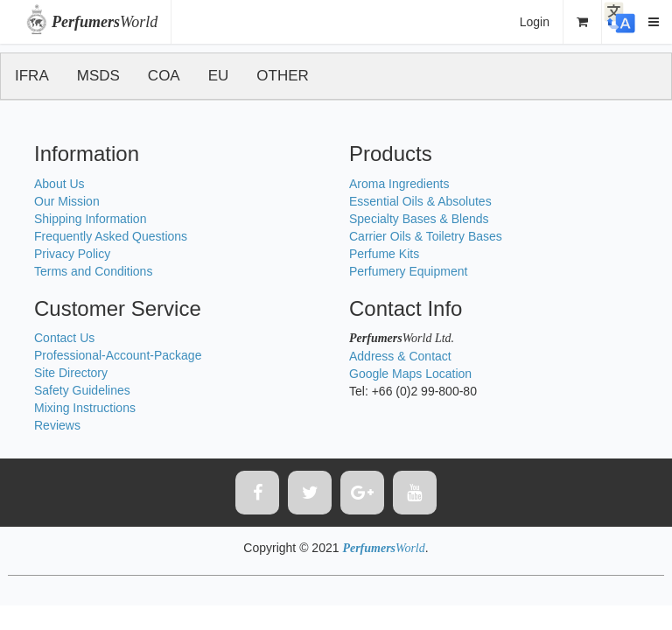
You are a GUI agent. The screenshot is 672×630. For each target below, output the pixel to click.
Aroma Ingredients (399, 184)
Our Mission (67, 201)
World (105, 22)
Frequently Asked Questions (111, 236)
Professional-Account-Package (118, 355)
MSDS (98, 76)
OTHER (283, 76)
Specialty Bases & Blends (419, 219)
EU (219, 76)
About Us (59, 184)
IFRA (32, 76)
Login (535, 22)
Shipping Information (90, 219)
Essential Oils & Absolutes (420, 201)
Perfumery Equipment (408, 271)
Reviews (57, 425)
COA (164, 76)
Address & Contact (400, 356)
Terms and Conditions (93, 271)
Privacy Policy (72, 254)
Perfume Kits (384, 254)
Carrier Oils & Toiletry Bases (426, 236)
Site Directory (71, 373)
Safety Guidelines (82, 390)
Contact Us (64, 338)
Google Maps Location (410, 374)
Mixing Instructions (85, 408)
